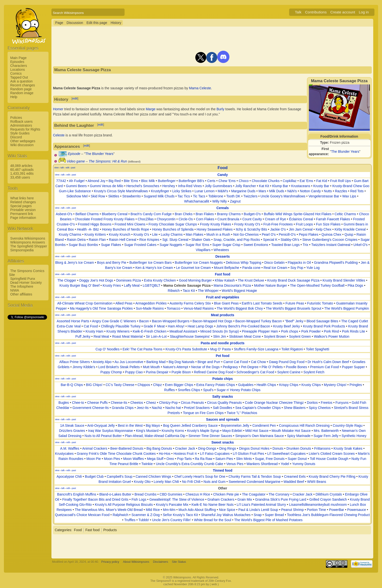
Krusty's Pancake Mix (172, 505)
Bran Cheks (184, 214)
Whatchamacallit (197, 201)
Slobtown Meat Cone (245, 336)
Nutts (328, 191)
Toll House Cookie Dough (329, 459)
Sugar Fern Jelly (326, 436)
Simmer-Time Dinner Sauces (210, 436)
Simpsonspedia (22, 250)
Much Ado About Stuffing (197, 510)
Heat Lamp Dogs (200, 326)
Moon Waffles (133, 459)
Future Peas (295, 303)
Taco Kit (189, 291)
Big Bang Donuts (159, 448)
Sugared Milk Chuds (159, 196)
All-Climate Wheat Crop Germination (85, 303)
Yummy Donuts (304, 464)
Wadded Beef (294, 482)
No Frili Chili (191, 482)
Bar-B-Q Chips (72, 385)
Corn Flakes (205, 219)
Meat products (223, 315)
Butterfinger (167, 181)
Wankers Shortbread (262, 464)
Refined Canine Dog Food (214, 372)
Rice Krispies (149, 240)
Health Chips (266, 385)
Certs (211, 181)
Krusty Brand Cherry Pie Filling (332, 476)
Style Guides (20, 133)
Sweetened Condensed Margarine (255, 482)
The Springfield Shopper (29, 246)
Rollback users (21, 122)
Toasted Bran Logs (285, 245)
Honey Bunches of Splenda (173, 229)
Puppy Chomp (111, 372)
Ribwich (174, 291)
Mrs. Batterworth (326, 431)
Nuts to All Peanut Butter (103, 436)
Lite (155, 234)
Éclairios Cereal (301, 219)
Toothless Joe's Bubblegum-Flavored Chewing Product (328, 515)
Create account (343, 12)
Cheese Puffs (98, 403)
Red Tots (357, 191)
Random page (21, 89)
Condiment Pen (264, 426)
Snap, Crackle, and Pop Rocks (237, 240)
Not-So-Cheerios (246, 234)
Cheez (151, 403)
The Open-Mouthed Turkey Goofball (317, 285)
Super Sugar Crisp (226, 245)
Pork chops (290, 331)
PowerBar (337, 510)
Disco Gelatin (274, 263)
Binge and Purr (209, 362)
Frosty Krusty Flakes (215, 224)
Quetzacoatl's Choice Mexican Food (82, 515)
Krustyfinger (160, 191)
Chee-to (78, 403)
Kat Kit (264, 186)
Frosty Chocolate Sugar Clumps (173, 224)
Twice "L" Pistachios (242, 413)
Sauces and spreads (222, 419)
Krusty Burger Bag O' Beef (80, 285)
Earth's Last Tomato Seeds (262, 303)
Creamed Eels (295, 476)
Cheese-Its (119, 403)
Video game (76, 161)
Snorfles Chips (189, 390)
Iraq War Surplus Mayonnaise (110, 431)
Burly (220, 109)
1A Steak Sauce (72, 426)
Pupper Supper (353, 367)
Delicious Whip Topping (243, 263)
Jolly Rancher (246, 186)
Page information (23, 218)
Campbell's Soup (120, 476)
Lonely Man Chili (167, 482)
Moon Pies (112, 459)
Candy (223, 175)
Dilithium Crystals (329, 494)
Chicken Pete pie (226, 494)
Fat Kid (322, 181)
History (116, 23)
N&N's (292, 191)
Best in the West (130, 426)
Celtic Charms (345, 214)
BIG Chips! (94, 385)
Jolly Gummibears (218, 186)
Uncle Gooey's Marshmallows (283, 196)
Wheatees (221, 250)
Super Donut (297, 459)
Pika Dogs (355, 285)
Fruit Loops (304, 224)
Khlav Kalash (225, 280)
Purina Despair (157, 372)
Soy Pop (297, 268)
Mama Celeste (200, 88)
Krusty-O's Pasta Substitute (186, 349)
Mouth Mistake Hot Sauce (291, 431)
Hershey (169, 186)
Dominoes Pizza (129, 280)
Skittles (114, 196)
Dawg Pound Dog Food (287, 362)
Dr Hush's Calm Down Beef (328, 362)
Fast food (223, 274)
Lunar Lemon (205, 191)
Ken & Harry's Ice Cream (154, 268)
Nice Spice (227, 510)
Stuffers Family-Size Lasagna (256, 349)
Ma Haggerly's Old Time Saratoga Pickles (101, 308)
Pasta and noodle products (223, 343)
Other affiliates (21, 294)
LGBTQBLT (151, 285)
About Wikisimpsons (136, 562)
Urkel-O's (361, 245)
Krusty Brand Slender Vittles (344, 280)
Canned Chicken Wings (153, 476)
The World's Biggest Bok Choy (240, 308)
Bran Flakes (205, 214)
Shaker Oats (201, 240)
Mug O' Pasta (220, 349)
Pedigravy (230, 367)
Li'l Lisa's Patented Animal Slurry (261, 505)
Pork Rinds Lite (354, 331)
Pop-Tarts (185, 459)
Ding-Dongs (207, 448)
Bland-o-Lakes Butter (115, 494)
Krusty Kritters (95, 234)
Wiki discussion (22, 145)
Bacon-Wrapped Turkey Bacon (259, 321)
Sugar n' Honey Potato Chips (238, 390)
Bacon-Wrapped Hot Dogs (212, 321)
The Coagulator (254, 494)
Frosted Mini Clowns (130, 224)
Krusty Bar (321, 186)
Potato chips (223, 379)
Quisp (349, 234)
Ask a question (21, 81)
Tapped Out (19, 77)
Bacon (144, 321)
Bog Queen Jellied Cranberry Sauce (190, 426)
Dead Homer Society (26, 283)
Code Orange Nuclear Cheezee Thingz (274, 403)
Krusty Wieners (118, 331)
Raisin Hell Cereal (123, 240)
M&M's (223, 191)
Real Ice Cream (275, 268)
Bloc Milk (148, 181)
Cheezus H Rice (198, 494)
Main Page (18, 58)
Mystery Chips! (335, 385)
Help (14, 97)
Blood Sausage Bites (322, 321)
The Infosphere (22, 286)
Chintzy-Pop (168, 403)
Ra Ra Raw (204, 459)
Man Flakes (195, 234)
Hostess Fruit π (185, 454)
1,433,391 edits (22, 173)
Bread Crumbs (146, 494)
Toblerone (216, 196)
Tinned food (223, 470)
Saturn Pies (224, 459)
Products (110, 530)
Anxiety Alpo (102, 362)
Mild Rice (153, 510)
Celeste (59, 135)
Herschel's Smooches (143, 186)
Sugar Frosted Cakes (140, 245)
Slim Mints (244, 459)
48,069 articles (21, 166)
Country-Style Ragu (348, 426)
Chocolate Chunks (265, 181)
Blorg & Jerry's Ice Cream (74, 263)
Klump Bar (280, 186)
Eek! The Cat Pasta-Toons (142, 349)
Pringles (356, 385)
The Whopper (208, 291)
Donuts (278, 448)
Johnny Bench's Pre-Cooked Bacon (243, 326)
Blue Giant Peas (226, 303)
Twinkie (147, 464)
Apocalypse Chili (69, 476)
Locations (18, 70)
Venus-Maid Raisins (199, 308)
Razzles (341, 191)
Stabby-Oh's (290, 240)
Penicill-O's (287, 234)
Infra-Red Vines (190, 186)
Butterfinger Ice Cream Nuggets (199, 263)
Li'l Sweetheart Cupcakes (286, 454)
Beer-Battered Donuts (127, 448)
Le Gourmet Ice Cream (193, 268)
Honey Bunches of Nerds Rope (125, 229)
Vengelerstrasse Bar (324, 196)
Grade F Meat (154, 326)
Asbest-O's (64, 214)
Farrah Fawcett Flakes (333, 219)
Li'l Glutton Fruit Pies (249, 454)
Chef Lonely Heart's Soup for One (200, 476)
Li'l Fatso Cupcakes (215, 454)
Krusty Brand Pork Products (324, 326)
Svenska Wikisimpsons (28, 238)
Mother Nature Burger (270, 285)
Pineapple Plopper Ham (260, 331)
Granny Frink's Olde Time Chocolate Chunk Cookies (116, 454)
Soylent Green (300, 336)
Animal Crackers (95, 448)
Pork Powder (311, 331)
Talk (298, 12)
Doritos (312, 403)
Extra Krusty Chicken (160, 280)
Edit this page (97, 23)
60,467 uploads (22, 170)
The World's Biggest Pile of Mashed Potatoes (268, 520)
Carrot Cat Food (235, 362)
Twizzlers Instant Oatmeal (331, 245)
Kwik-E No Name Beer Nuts (212, 505)
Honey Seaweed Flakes (215, 229)
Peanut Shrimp (292, 510)
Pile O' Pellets (272, 367)
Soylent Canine (289, 372)
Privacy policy (110, 562)
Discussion (75, 23)
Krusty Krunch (120, 234)
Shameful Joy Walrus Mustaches (226, 515)
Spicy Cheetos (320, 408)
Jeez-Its (143, 408)
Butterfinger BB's (191, 181)
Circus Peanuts (192, 403)
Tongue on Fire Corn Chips (203, 413)
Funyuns (342, 403)
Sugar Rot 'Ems (197, 245)
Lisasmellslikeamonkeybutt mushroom (318, 505)
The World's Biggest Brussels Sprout (294, 308)
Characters (19, 66)
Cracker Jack (185, 448)
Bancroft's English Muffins (77, 494)
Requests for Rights (25, 129)
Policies (16, 118)
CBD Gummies (171, 494)
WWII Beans (317, 482)
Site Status (179, 562)
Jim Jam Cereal (301, 229)
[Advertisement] (27, 394)
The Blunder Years (345, 152)
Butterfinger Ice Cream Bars (151, 263)
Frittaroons (322, 448)
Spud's (208, 390)
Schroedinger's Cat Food (255, 372)
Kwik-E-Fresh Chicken (149, 331)
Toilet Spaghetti (318, 349)
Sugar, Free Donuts (270, 459)
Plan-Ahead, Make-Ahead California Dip (155, 436)
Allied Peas (124, 303)
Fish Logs (139, 499)
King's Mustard (147, 431)
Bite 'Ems (131, 181)
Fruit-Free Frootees (278, 224)
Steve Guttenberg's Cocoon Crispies (330, 240)
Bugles (64, 403)
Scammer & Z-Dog (146, 515)
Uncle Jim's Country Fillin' (171, 520)
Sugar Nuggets (171, 245)
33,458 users (20, 177)
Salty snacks (223, 396)
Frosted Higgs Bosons (95, 224)
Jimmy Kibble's (84, 367)
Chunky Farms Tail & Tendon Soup (255, 476)
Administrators (21, 125)
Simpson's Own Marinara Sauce (260, 436)
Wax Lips (349, 196)
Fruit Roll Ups (340, 181)
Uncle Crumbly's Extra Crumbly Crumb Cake (190, 464)
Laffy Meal (132, 285)
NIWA (15, 290)
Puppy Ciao (134, 372)
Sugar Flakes (111, 245)
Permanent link (22, 214)
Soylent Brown (275, 336)
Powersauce (357, 510)
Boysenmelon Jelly (235, 426)
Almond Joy (96, 181)
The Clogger (67, 280)
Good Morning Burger (195, 280)
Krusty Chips (311, 385)
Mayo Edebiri (232, 431)
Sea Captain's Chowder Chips (258, 408)
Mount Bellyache (227, 268)
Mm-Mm (169, 510)
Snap (258, 515)
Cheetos (137, 403)
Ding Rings (227, 448)
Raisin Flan (97, 240)
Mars (262, 191)
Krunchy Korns (173, 431)
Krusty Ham (94, 331)
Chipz (157, 385)
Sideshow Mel (77, 196)
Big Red (115, 181)
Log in (364, 12)
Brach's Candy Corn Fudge (151, 214)
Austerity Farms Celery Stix (190, 303)
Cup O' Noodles (108, 349)
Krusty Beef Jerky (286, 326)
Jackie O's (278, 229)
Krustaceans (301, 186)
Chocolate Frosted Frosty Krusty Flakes (105, 219)
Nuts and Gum (215, 482)
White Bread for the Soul (213, 520)
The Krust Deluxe (251, 280)
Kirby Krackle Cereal (350, 229)
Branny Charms (229, 214)
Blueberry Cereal (115, 214)
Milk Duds (277, 191)
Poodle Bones (296, 367)
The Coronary (279, 494)
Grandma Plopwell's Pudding (336, 263)
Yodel (285, 464)
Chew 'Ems (227, 181)
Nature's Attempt (176, 367)
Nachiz (157, 408)
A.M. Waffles (70, 448)
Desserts (222, 256)
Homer (58, 109)
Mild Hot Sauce (257, 431)
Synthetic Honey (354, 436)
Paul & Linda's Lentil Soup (258, 510)
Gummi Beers (76, 186)
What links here (22, 198)
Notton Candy (310, 191)
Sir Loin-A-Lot (156, 336)
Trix (306, 245)
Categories (63, 530)
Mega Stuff (155, 459)
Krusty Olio (142, 482)
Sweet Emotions (256, 245)
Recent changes (23, 85)
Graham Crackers (221, 499)
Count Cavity (252, 219)
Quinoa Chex (332, 234)
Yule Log (313, 268)
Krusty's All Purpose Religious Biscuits (124, 505)
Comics (16, 73)
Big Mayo (153, 426)
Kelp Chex (324, 229)
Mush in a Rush (218, 234)
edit (75, 98)
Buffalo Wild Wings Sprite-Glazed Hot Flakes (298, 214)
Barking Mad (156, 362)
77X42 (61, 181)
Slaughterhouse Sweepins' (190, 336)
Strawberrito (132, 196)
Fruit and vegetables (223, 297)
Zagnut (235, 201)
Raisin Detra (76, 240)
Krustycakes (64, 454)
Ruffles (170, 390)
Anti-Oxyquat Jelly (101, 426)
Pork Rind (331, 331)
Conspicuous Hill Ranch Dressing (304, 426)
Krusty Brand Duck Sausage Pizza (293, 280)
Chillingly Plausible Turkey (121, 326)
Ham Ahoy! (176, 326)
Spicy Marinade (299, 436)
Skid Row (98, 196)
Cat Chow (258, 362)
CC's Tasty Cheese (120, 385)
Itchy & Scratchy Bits (251, 229)
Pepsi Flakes (309, 234)
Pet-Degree (250, 367)
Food (223, 168)
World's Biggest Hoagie (239, 291)
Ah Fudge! (77, 181)
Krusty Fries (112, 285)
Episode (74, 154)
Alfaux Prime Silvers (74, 362)
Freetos (327, 403)
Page (59, 23)
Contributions (316, 12)
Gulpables (246, 385)
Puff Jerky (83, 336)
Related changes (23, 202)
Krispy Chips (289, 385)
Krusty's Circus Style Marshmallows (121, 191)
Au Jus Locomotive (129, 362)
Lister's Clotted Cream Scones (332, 454)
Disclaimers (161, 562)
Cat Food (91, 326)
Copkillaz (290, 181)
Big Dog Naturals (182, 362)
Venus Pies (235, 464)
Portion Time (317, 510)
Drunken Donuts (299, 448)
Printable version (23, 210)
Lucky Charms (172, 234)
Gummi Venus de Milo (107, 186)
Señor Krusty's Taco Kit (180, 515)
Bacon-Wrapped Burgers (171, 321)
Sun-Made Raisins (150, 308)
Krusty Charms (70, 234)
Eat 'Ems (306, 181)
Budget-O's (252, 214)
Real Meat (101, 336)
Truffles (130, 520)
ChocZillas (146, 219)
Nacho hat (173, 408)
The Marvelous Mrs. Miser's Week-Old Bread (109, 510)
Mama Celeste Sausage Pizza (187, 285)
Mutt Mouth (151, 367)
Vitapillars (203, 250)
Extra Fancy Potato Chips (216, 385)
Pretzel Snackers (197, 408)
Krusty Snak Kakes (348, 448)
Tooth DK (233, 196)
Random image (22, 93)
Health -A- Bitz (88, 229)
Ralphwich (121, 515)
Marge (151, 109)
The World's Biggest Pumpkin (347, 308)
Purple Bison (181, 372)
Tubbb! (144, 520)
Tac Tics (184, 196)
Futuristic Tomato (320, 303)
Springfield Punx (23, 279)
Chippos (144, 385)
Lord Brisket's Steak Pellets (119, 367)
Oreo (170, 459)
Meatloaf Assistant (183, 331)
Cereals (223, 208)
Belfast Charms (87, 214)
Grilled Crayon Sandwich (328, 499)
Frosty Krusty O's (247, 224)
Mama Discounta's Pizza (232, 285)
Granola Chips (123, 408)
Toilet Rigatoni (292, 349)
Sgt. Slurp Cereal (175, 240)
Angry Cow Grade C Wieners (114, 321)
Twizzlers (250, 196)
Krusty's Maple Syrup (203, 431)
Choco (244, 181)
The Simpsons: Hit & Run (108, 161)
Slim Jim (220, 336)
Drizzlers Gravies (72, 431)
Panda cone (251, 268)
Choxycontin (166, 219)
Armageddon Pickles (151, 303)
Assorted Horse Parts (73, 321)
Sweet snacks (223, 442)
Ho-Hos (164, 454)
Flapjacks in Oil (299, 263)
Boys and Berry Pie (112, 263)
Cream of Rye (275, 219)
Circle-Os (186, 219)
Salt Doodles (222, 408)
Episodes (17, 62)
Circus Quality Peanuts (224, 403)
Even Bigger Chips (179, 385)
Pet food (223, 356)
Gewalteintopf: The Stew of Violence (177, 499)
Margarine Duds (243, 191)
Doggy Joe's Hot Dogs (96, 280)
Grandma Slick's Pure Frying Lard (281, 499)
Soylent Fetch (314, 372)
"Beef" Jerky (294, 321)
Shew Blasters (295, 408)
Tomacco (174, 308)
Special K (270, 240)
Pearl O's (269, 234)
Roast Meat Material (127, 336)
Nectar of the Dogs (205, 367)
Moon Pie (93, 459)
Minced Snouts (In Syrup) (220, 331)
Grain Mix (245, 499)
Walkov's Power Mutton (332, 336)
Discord (16, 137)
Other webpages (23, 141)
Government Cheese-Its (91, 408)
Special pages (21, 206)
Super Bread (274, 515)
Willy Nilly (220, 201)
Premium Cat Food (324, 367)
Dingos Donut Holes (254, 448)
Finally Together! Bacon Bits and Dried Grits (95, 499)
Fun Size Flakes (328, 224)
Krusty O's (141, 234)
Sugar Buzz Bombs (83, 245)
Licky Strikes (182, 191)
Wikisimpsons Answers (28, 242)
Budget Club (94, 476)
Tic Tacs (199, 196)
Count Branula (228, 219)
